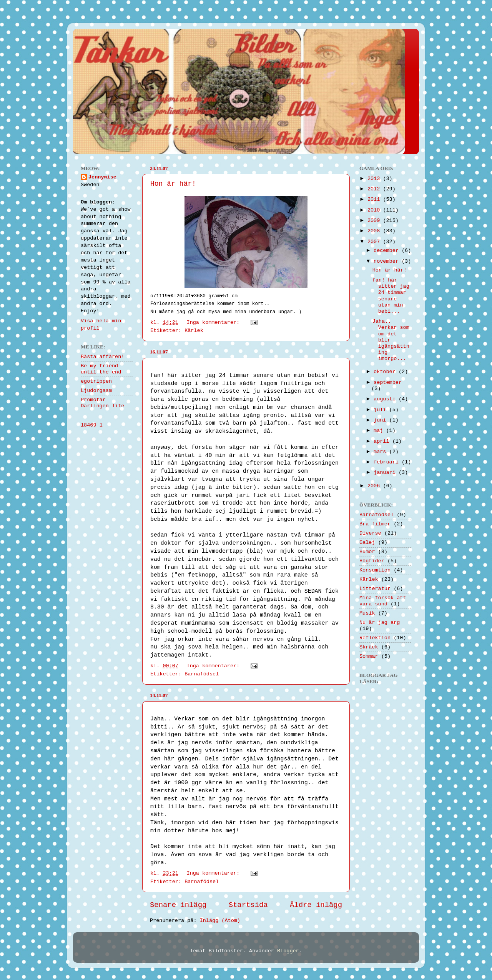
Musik (367, 613)
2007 (375, 242)
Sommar (369, 656)
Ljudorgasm (96, 391)
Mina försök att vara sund (383, 601)
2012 (375, 189)
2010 (375, 210)
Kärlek (194, 331)
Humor (367, 552)
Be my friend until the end (101, 369)
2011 (375, 199)
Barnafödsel (202, 674)
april (383, 441)
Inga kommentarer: (215, 322)
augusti (386, 399)
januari (386, 472)
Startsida (248, 905)
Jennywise (102, 177)
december (388, 251)
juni (381, 420)
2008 (375, 231)
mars (381, 452)
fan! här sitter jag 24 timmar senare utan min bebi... (391, 296)
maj (380, 431)
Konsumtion (375, 570)
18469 (89, 425)
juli (381, 410)
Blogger (288, 951)
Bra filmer (375, 524)
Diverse (370, 533)
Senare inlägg (178, 905)
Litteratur (375, 589)
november (388, 261)
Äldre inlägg (316, 905)
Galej (367, 542)
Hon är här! (173, 184)
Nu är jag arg (380, 622)
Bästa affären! (102, 357)
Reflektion (375, 638)
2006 (375, 486)
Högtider (372, 561)
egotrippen (96, 381)
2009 (375, 221)
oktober (386, 372)
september (388, 382)
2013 (375, 179)
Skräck (369, 647)
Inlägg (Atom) (220, 921)
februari (388, 462)
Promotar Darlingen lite (102, 403)
